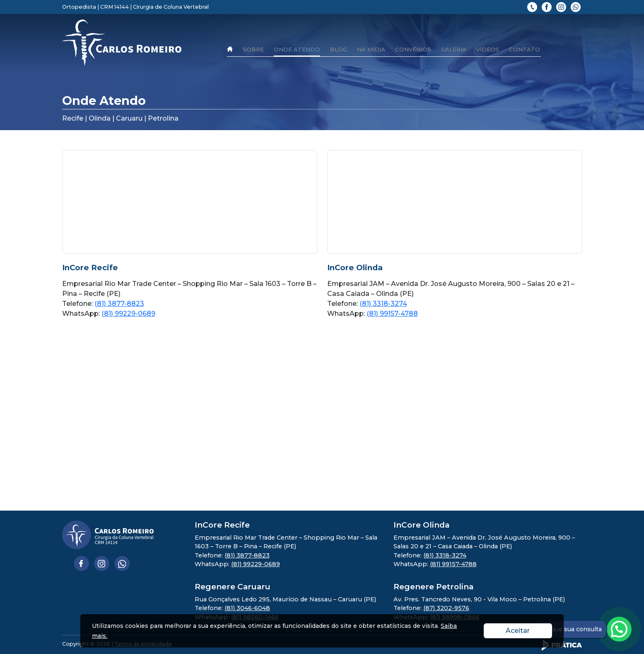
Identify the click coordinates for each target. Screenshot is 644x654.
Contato (525, 49)
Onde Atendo (297, 49)
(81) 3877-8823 (119, 304)
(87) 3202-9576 (446, 608)
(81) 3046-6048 (247, 608)
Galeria (454, 49)
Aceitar (529, 630)
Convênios (413, 49)
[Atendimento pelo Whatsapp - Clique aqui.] (619, 629)
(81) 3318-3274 (383, 304)
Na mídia (371, 49)
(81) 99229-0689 (128, 314)
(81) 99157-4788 (392, 314)
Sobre (253, 49)
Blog (339, 49)
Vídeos (488, 49)
